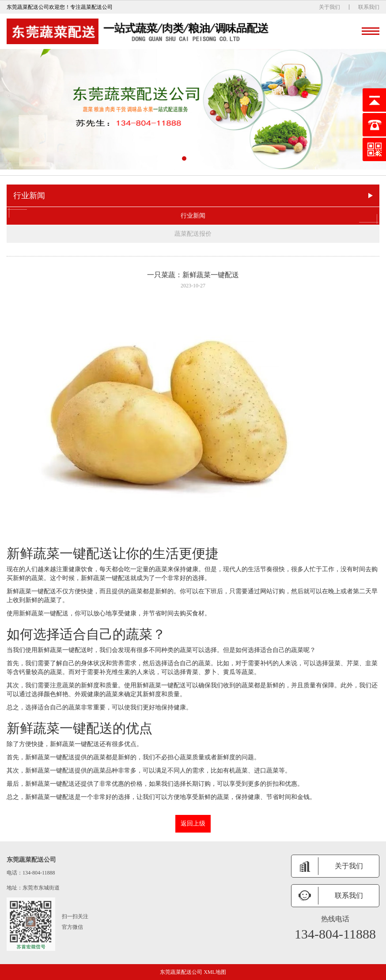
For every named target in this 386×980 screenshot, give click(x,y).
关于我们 (329, 7)
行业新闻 (193, 216)
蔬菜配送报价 (193, 234)
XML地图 (215, 972)
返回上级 (193, 824)
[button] (184, 158)
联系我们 (369, 7)
